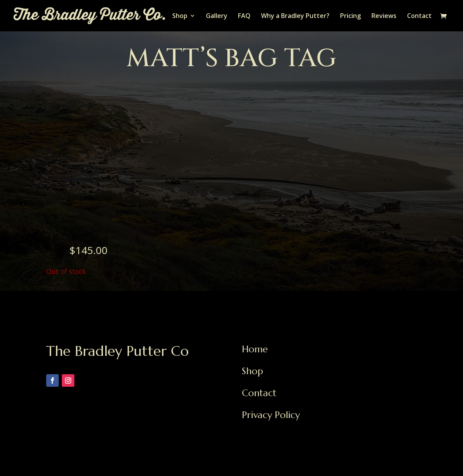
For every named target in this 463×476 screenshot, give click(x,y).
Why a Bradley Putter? (295, 16)
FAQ (244, 16)
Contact (419, 16)
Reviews (384, 16)
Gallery (217, 16)
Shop (180, 16)
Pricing (350, 16)
